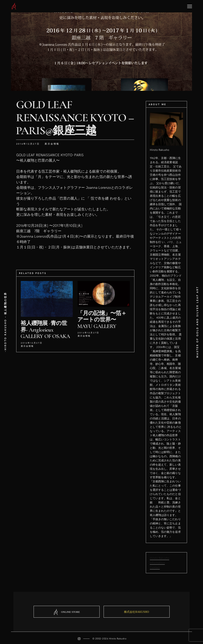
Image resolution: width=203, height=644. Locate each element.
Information (157, 562)
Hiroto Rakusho (160, 558)
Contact (155, 567)
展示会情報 (52, 144)
